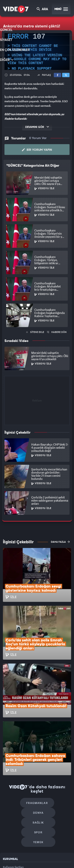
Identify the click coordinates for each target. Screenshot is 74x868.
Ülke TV (44, 854)
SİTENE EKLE (35, 332)
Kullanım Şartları (13, 798)
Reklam (8, 807)
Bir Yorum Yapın (37, 149)
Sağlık (22, 761)
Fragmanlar (20, 749)
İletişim (8, 815)
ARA (43, 9)
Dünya (54, 749)
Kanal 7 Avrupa (32, 854)
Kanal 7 (4, 854)
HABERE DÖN (57, 332)
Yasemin (38, 862)
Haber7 (63, 854)
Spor (55, 761)
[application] (37, 52)
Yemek (38, 773)
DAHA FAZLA (60, 541)
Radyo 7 (18, 854)
